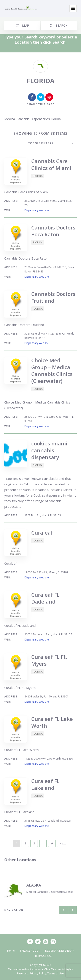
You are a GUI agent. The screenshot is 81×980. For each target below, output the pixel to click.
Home (11, 951)
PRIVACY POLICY (30, 951)
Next (63, 843)
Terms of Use (56, 973)
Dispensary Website (37, 210)
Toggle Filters (41, 143)
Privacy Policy (38, 973)
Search (59, 25)
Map (22, 25)
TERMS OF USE (43, 956)
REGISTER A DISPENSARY (60, 951)
